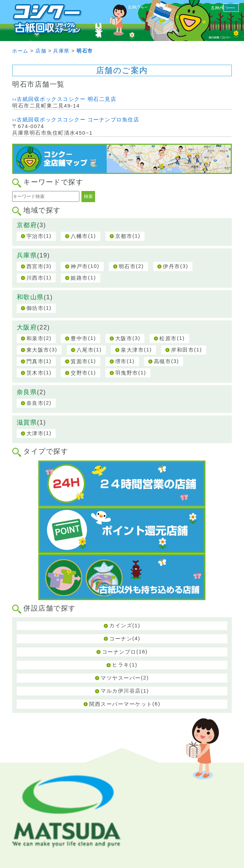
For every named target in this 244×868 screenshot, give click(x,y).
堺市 (121, 361)
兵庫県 (27, 255)
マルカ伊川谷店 (121, 691)
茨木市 (35, 373)
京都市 (124, 236)
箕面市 (79, 361)
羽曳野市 (127, 373)
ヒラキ (121, 665)
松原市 (168, 338)
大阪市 (124, 338)
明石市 (127, 266)
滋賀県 (27, 422)
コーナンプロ (119, 652)
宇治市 (35, 236)
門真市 (35, 361)
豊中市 (79, 338)
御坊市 (35, 308)
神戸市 (79, 266)
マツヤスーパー (121, 678)
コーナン (121, 639)
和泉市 (35, 338)
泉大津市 (132, 350)
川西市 (35, 278)
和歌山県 (30, 297)
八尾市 (85, 350)
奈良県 (27, 392)
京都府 (27, 225)
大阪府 (27, 327)
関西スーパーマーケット (121, 704)
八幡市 (79, 236)
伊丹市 (172, 266)
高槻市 (163, 361)
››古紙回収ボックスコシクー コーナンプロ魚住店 (76, 120)
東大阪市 (38, 350)
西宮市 (35, 266)
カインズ (121, 625)
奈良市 (35, 403)
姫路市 (79, 278)
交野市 (79, 373)
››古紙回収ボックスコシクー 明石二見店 (64, 99)
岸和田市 (182, 350)
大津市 (35, 433)
